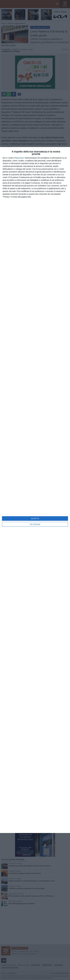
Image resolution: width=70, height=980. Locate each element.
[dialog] (35, 490)
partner (21, 158)
